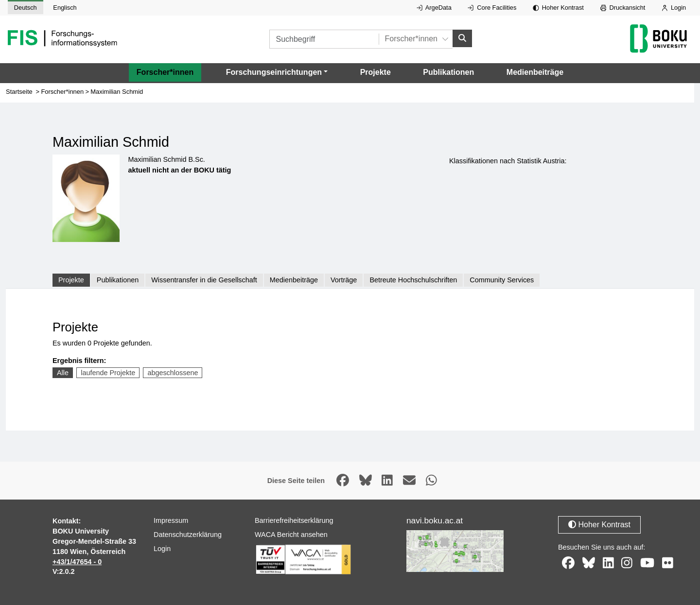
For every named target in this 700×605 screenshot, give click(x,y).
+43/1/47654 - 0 (77, 562)
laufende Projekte (108, 373)
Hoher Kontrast (558, 8)
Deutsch (26, 8)
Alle (63, 373)
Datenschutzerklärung (188, 535)
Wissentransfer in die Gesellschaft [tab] (204, 280)
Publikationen (448, 72)
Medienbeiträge (535, 72)
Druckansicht (623, 8)
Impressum (171, 520)
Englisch (65, 8)
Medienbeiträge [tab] (294, 280)
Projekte (376, 72)
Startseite (19, 92)
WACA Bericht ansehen (291, 535)
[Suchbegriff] (324, 39)
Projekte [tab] (71, 280)
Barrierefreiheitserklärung (294, 520)
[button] (277, 72)
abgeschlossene (173, 373)
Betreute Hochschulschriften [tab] (413, 280)
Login (674, 8)
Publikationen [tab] (118, 280)
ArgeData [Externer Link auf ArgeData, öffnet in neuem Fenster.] (434, 8)
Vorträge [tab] (344, 280)
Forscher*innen (165, 72)
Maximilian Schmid (117, 92)
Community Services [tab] (502, 280)
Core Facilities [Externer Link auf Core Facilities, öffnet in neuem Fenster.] (492, 8)
